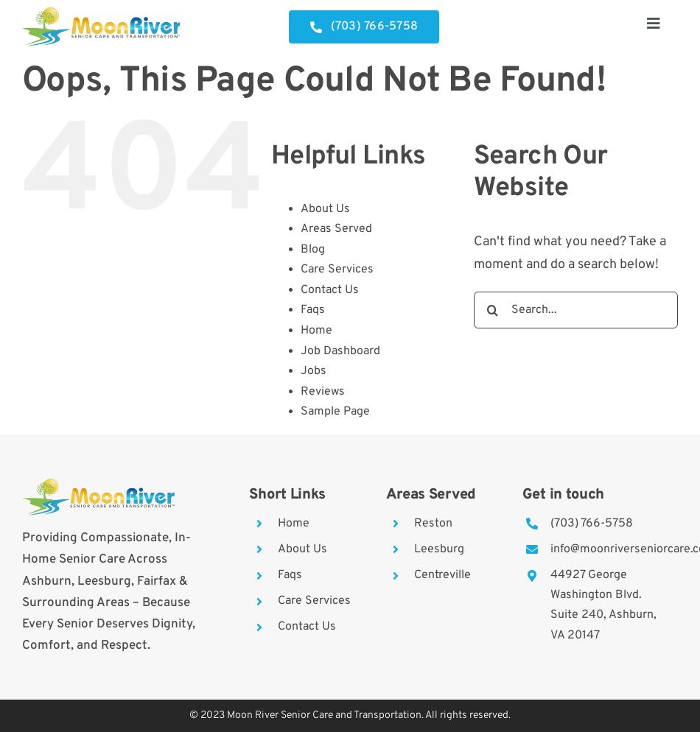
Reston (433, 524)
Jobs (314, 371)
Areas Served (336, 229)
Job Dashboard (340, 351)
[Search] (492, 310)
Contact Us (330, 290)
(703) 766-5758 (592, 524)
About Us (325, 209)
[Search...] (576, 310)
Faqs (313, 310)
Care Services (337, 270)
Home (316, 331)
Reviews (323, 392)
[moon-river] (101, 14)
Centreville (442, 575)
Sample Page (335, 412)
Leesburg (439, 549)
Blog (313, 250)
